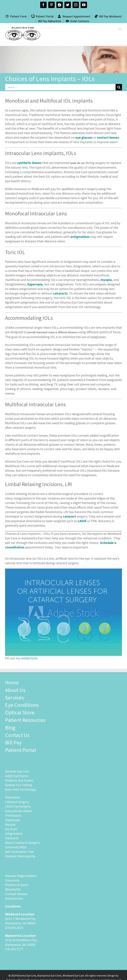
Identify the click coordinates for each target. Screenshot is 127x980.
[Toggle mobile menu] (120, 29)
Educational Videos (18, 811)
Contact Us (17, 735)
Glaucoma (12, 880)
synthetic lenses (29, 163)
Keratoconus (14, 898)
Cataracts (12, 838)
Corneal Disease (16, 894)
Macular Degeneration (21, 876)
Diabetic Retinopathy (20, 856)
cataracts (60, 293)
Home (12, 682)
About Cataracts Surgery (22, 842)
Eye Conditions (22, 705)
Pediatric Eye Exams (19, 780)
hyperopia (35, 284)
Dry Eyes (11, 829)
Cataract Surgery (17, 802)
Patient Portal (21, 750)
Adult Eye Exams (17, 776)
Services (14, 698)
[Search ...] (60, 87)
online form (29, 658)
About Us (15, 690)
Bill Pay (13, 743)
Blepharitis (13, 889)
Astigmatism (14, 833)
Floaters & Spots (17, 885)
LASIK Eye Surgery (18, 806)
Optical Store (20, 712)
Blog (10, 728)
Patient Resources (25, 720)
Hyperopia (13, 820)
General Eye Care (17, 771)
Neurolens (12, 797)
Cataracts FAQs (16, 847)
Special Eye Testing (19, 785)
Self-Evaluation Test (19, 852)
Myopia (10, 824)
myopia (106, 280)
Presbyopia (13, 815)
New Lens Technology (21, 789)
